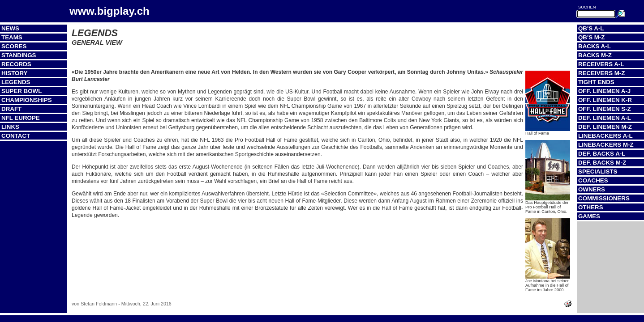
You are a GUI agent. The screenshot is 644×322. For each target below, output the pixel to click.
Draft (11, 109)
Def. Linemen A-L (605, 118)
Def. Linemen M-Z (605, 127)
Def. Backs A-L (602, 154)
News (10, 28)
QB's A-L (591, 28)
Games (589, 216)
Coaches (593, 180)
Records (16, 64)
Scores (14, 46)
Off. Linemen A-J (604, 91)
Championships (27, 100)
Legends (16, 82)
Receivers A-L (601, 64)
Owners (592, 189)
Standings (19, 55)
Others (591, 207)
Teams (12, 37)
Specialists (598, 172)
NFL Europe (21, 118)
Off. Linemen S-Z (605, 109)
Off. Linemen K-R (605, 100)
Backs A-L (595, 46)
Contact (16, 136)
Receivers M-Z (601, 73)
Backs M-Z (595, 55)
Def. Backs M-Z (602, 163)
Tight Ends (596, 82)
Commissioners (604, 198)
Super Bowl (21, 91)
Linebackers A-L (605, 136)
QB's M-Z (591, 37)
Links (10, 127)
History (15, 73)
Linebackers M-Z (606, 145)
